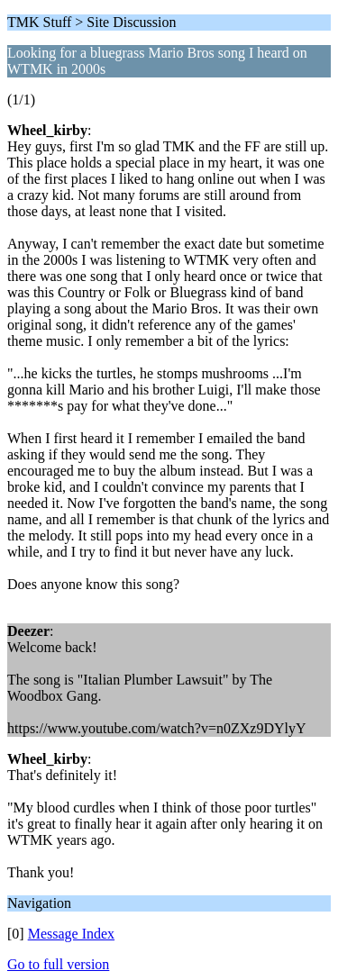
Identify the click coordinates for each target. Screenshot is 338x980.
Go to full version (58, 964)
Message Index (71, 934)
